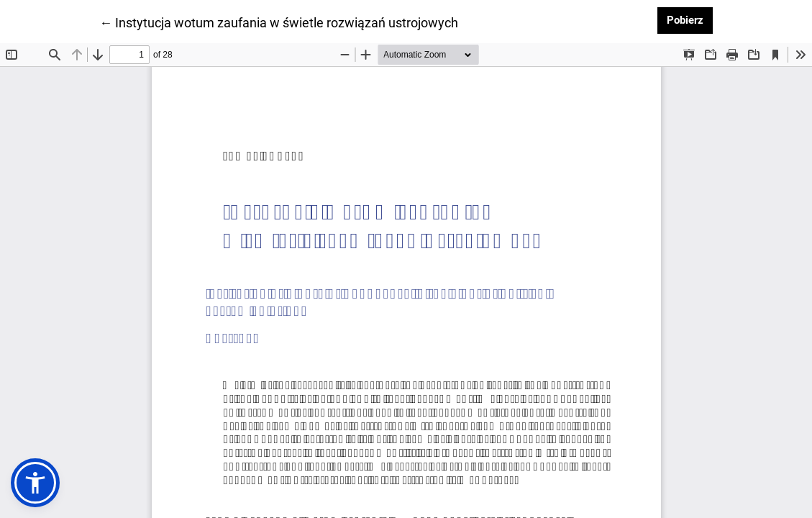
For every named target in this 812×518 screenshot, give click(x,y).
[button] (35, 483)
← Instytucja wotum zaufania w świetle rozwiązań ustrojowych (279, 22)
